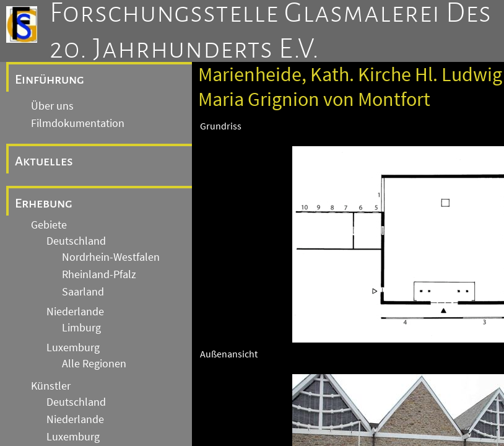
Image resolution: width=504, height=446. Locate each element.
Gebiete (49, 225)
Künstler (51, 386)
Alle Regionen (94, 364)
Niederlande (75, 312)
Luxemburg (73, 348)
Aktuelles (44, 161)
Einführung (50, 79)
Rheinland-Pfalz (99, 274)
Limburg (81, 328)
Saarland (83, 292)
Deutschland (76, 241)
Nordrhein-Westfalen (111, 257)
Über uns (52, 106)
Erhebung (44, 203)
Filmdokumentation (78, 123)
